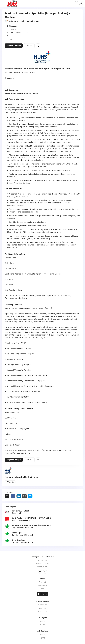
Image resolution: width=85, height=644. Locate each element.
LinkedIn (40, 572)
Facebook (45, 572)
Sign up (42, 625)
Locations (42, 608)
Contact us (42, 561)
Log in (42, 622)
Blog (43, 589)
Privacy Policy (43, 567)
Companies (42, 585)
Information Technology (19, 32)
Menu (4, 3)
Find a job (43, 582)
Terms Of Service (42, 564)
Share (13, 496)
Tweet (7, 496)
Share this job (39, 46)
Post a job (42, 594)
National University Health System (24, 21)
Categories (43, 612)
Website (11, 482)
